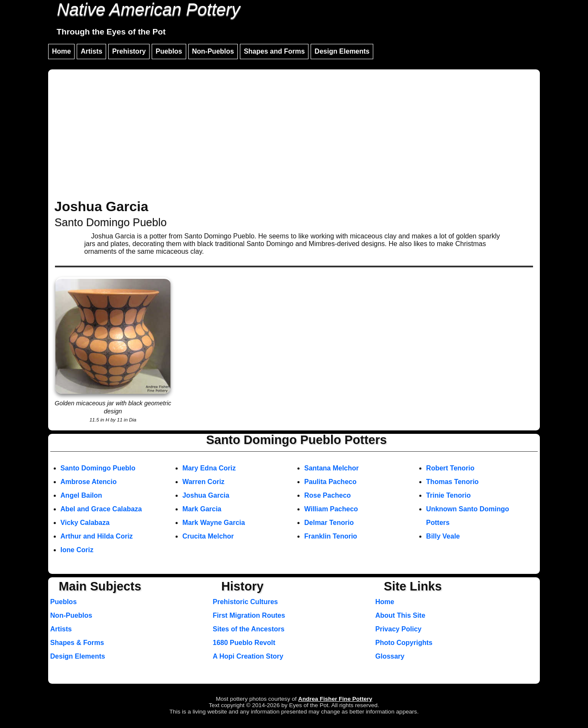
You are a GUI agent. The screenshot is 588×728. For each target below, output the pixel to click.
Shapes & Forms (77, 643)
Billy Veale (443, 536)
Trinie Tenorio (448, 495)
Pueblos (169, 51)
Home (61, 51)
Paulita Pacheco (330, 482)
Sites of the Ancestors (248, 629)
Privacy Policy (399, 629)
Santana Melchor (331, 468)
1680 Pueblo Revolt (244, 643)
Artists (91, 51)
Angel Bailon (81, 495)
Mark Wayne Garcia (214, 523)
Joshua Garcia (206, 495)
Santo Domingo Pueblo (98, 468)
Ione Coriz (77, 550)
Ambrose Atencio (89, 482)
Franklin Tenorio (331, 536)
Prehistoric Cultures (245, 602)
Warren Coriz (203, 482)
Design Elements (342, 51)
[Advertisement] (294, 135)
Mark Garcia (202, 509)
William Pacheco (331, 509)
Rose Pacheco (327, 495)
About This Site (400, 615)
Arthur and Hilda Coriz (97, 536)
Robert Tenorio (450, 468)
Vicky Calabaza (85, 523)
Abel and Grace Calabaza (101, 509)
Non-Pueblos (213, 51)
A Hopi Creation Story (248, 656)
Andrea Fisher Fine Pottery (335, 699)
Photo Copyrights (404, 643)
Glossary (390, 656)
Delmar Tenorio (329, 523)
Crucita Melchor (208, 536)
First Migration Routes (249, 615)
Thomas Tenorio (452, 482)
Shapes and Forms (274, 51)
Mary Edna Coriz (209, 468)
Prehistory (129, 51)
